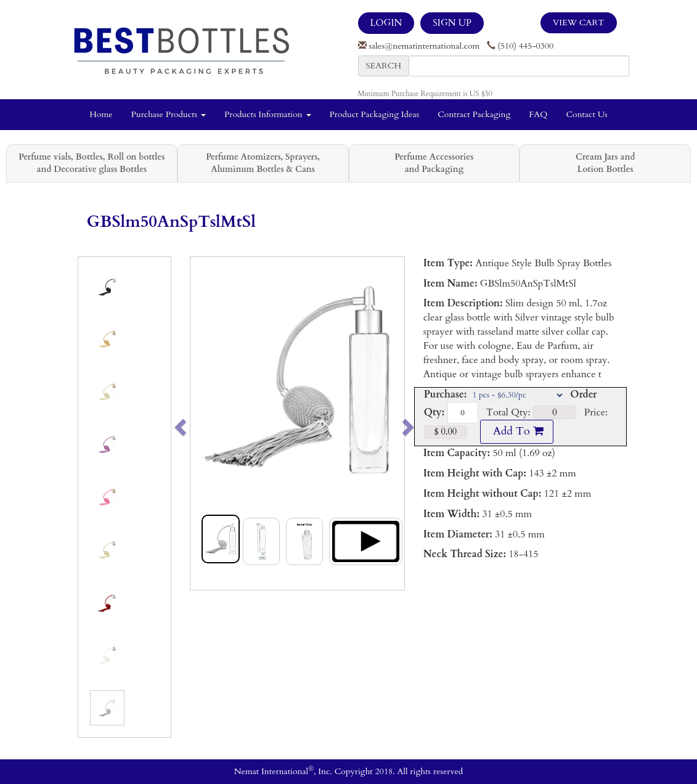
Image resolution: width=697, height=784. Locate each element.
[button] (201, 423)
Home (101, 114)
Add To (516, 431)
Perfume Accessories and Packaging (434, 163)
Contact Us (586, 114)
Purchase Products (169, 114)
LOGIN (386, 23)
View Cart (579, 22)
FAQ (538, 114)
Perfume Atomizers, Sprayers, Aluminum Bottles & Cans (263, 163)
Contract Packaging (474, 114)
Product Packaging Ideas (375, 114)
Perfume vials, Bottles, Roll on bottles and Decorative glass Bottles (92, 163)
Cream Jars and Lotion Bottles (605, 163)
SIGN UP (452, 23)
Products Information (268, 114)
